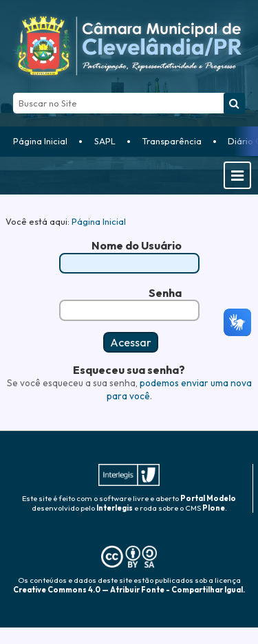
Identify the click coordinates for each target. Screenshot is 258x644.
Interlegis (115, 508)
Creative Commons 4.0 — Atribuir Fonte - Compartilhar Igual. (129, 590)
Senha (165, 293)
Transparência (172, 141)
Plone (214, 508)
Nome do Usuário (137, 245)
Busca (13, 92)
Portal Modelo (208, 498)
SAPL (105, 141)
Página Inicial (40, 141)
